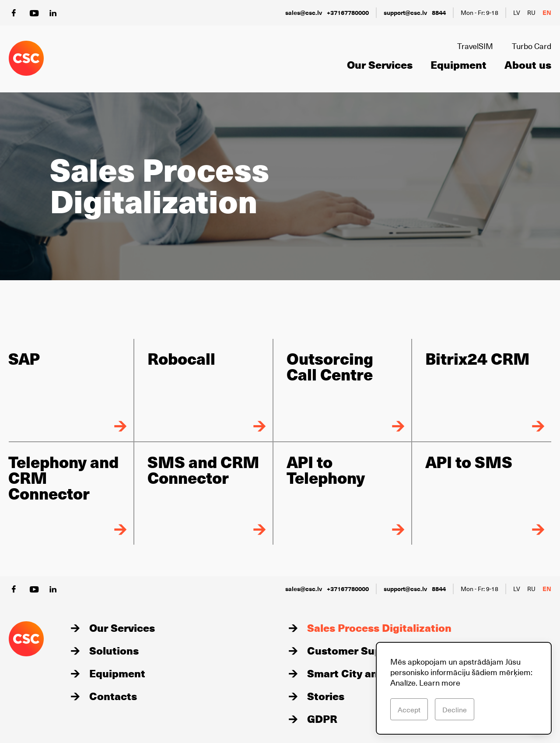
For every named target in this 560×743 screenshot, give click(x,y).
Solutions (114, 650)
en (547, 12)
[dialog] (464, 688)
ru (531, 12)
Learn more (440, 682)
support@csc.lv (405, 12)
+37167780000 (348, 12)
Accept (409, 709)
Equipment (458, 64)
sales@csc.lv (304, 12)
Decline (455, 709)
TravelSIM (475, 46)
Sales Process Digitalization (379, 627)
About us (528, 64)
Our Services (380, 64)
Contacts (113, 696)
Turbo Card (532, 46)
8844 (439, 12)
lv (517, 12)
